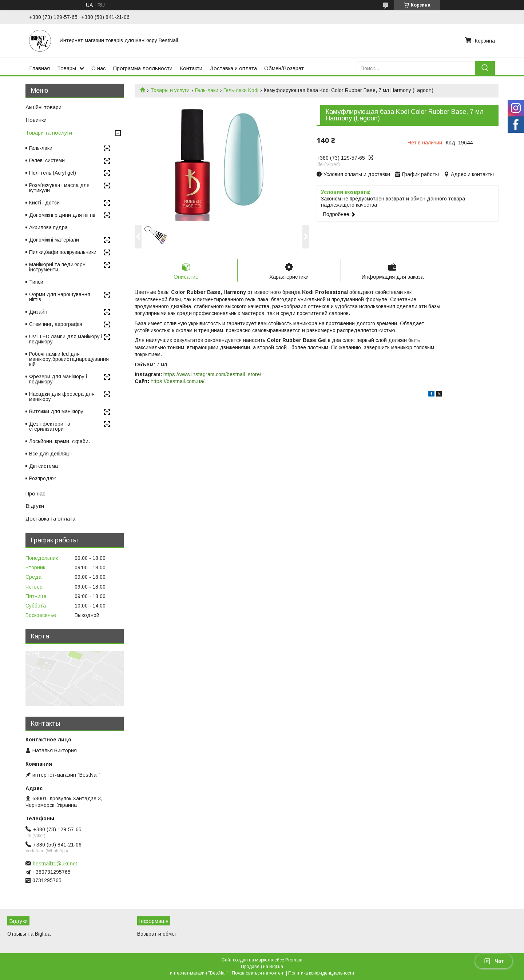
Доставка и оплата (233, 68)
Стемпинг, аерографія (56, 324)
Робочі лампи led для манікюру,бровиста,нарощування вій (69, 359)
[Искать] (485, 68)
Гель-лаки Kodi (241, 90)
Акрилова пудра (48, 227)
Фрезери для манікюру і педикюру (58, 379)
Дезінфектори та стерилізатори (50, 426)
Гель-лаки (207, 90)
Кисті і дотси (44, 203)
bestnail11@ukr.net (55, 864)
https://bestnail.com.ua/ (178, 381)
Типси (36, 282)
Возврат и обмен (157, 934)
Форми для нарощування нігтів (60, 297)
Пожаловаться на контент (258, 973)
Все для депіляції (51, 454)
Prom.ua (294, 960)
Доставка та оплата (50, 519)
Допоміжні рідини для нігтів (62, 215)
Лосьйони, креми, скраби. (59, 441)
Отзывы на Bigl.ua (29, 934)
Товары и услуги (170, 90)
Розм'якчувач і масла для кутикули (59, 188)
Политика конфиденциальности (321, 973)
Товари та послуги (49, 133)
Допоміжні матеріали (54, 240)
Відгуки (35, 506)
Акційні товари (43, 107)
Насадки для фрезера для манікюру (62, 397)
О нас (99, 68)
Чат (494, 961)
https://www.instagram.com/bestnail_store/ (212, 374)
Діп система (43, 466)
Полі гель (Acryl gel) (53, 173)
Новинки (36, 120)
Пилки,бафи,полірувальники (63, 252)
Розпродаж (42, 478)
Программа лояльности (143, 68)
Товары (67, 68)
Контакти (191, 68)
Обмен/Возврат (284, 68)
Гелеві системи (47, 160)
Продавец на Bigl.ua (262, 967)
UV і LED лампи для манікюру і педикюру (66, 339)
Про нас (35, 493)
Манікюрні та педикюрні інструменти (58, 267)
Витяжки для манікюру (56, 411)
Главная (39, 68)
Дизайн (38, 312)
